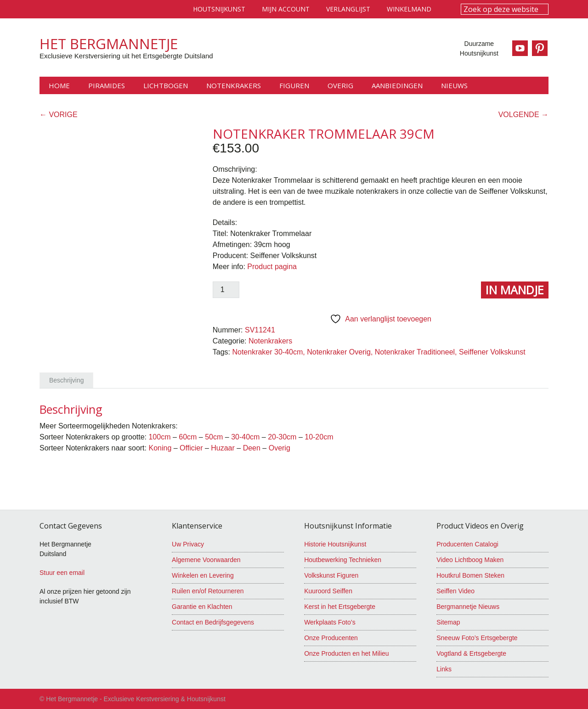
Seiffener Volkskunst (492, 352)
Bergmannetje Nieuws (468, 607)
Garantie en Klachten (202, 607)
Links (444, 669)
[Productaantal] (226, 290)
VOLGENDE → (523, 115)
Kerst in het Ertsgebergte (340, 607)
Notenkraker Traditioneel (415, 352)
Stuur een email (62, 573)
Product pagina (272, 267)
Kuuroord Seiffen (328, 591)
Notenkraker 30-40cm (267, 352)
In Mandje (515, 290)
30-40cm (245, 437)
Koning (160, 448)
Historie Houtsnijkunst (335, 544)
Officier (191, 448)
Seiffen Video (455, 591)
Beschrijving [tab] (66, 380)
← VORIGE (59, 115)
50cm (214, 437)
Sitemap (448, 622)
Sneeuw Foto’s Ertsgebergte (477, 638)
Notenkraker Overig (339, 352)
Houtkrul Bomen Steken (470, 575)
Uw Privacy (188, 544)
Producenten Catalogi (467, 544)
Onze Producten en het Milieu (346, 653)
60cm (188, 437)
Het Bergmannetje (109, 44)
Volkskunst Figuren (331, 575)
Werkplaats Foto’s (330, 622)
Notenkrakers (270, 341)
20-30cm (282, 437)
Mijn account (286, 9)
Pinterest (541, 48)
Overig (280, 448)
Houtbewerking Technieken (343, 560)
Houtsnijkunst (219, 9)
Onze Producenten (331, 638)
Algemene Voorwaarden (206, 560)
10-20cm (319, 437)
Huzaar (223, 448)
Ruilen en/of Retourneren (208, 591)
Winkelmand (409, 9)
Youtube (520, 48)
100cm (159, 437)
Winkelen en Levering (203, 575)
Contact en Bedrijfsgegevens (213, 622)
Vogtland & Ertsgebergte (471, 653)
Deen (252, 448)
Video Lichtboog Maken (470, 560)
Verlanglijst (348, 9)
